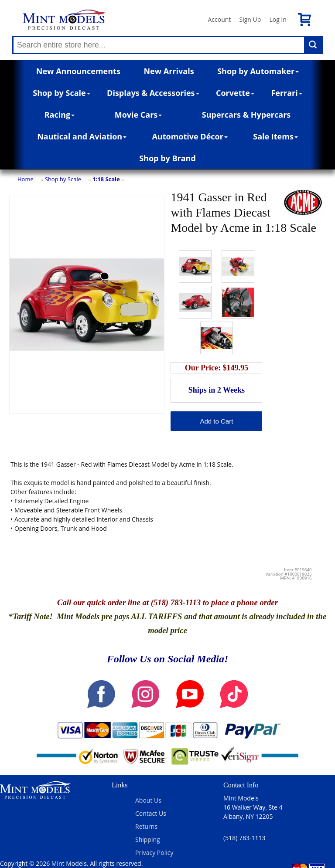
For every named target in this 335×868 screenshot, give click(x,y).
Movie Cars (138, 115)
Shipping (148, 839)
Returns (146, 826)
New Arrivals (169, 71)
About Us (148, 800)
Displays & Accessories (153, 93)
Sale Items (275, 136)
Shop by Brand (167, 158)
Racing (60, 115)
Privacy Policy (154, 853)
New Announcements (78, 71)
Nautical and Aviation (82, 136)
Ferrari (286, 93)
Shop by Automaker (258, 71)
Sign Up (250, 19)
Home (26, 179)
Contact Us (151, 813)
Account (219, 19)
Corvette (235, 93)
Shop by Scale (61, 93)
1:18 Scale (106, 179)
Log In (278, 19)
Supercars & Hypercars (246, 115)
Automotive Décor (190, 136)
